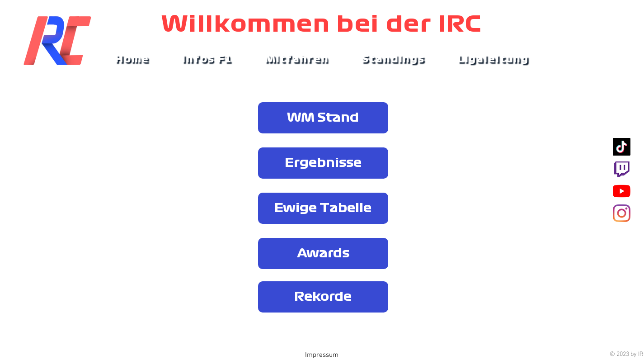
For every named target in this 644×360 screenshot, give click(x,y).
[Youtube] (622, 191)
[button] (207, 60)
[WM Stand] (323, 118)
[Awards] (323, 253)
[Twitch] (622, 169)
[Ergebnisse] (323, 163)
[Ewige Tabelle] (323, 208)
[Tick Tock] (622, 147)
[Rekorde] (323, 297)
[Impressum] (322, 355)
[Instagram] (622, 213)
